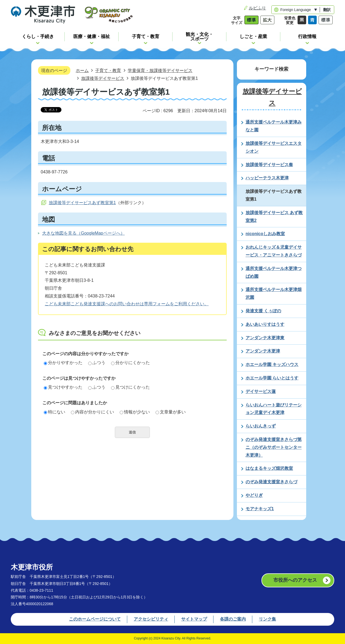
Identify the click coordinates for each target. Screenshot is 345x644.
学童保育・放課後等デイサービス (160, 70)
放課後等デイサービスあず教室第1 (82, 203)
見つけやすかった (63, 387)
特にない (54, 412)
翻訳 (327, 10)
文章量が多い (171, 412)
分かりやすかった (63, 363)
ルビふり (257, 8)
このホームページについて (95, 619)
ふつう (97, 363)
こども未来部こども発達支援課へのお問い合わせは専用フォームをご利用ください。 (127, 304)
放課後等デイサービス (103, 78)
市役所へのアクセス (295, 580)
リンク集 (267, 619)
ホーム (82, 70)
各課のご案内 (233, 619)
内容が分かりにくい (92, 412)
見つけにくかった (130, 387)
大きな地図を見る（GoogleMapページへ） (83, 233)
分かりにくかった (130, 363)
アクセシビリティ (151, 619)
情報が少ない (135, 412)
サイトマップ (194, 619)
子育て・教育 (108, 70)
